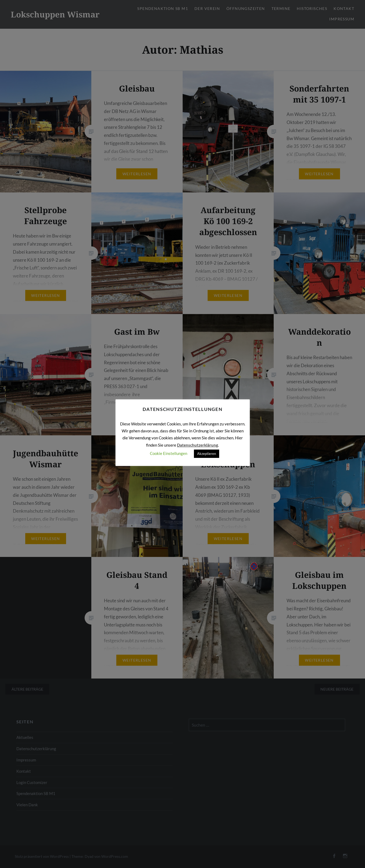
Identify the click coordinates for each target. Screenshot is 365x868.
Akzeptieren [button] (207, 454)
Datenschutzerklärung (198, 445)
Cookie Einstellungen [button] (169, 453)
